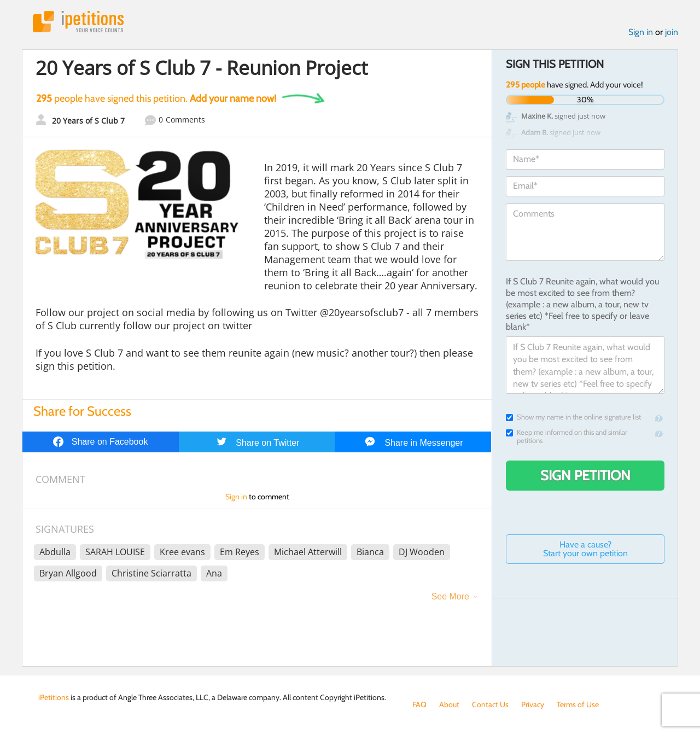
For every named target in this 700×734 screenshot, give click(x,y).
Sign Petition (585, 475)
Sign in (641, 32)
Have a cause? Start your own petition (585, 549)
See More (450, 596)
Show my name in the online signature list (573, 417)
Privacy (533, 704)
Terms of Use (578, 704)
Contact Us (490, 704)
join (672, 32)
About (449, 704)
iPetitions (78, 22)
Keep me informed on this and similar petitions (567, 436)
